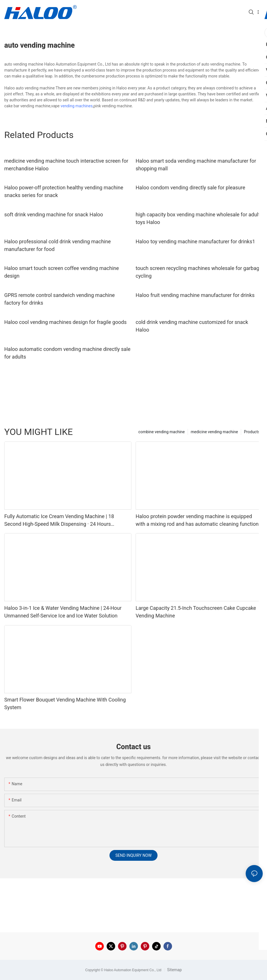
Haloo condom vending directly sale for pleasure (190, 188)
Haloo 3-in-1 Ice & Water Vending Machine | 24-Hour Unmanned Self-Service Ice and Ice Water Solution (63, 612)
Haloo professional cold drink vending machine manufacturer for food (57, 245)
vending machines (77, 106)
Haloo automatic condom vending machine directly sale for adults (67, 353)
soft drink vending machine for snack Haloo (54, 214)
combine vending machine (162, 432)
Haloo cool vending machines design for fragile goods (65, 322)
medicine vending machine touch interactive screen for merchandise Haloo (66, 165)
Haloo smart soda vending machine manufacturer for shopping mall (196, 165)
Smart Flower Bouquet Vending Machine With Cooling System (65, 703)
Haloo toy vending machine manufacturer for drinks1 (195, 241)
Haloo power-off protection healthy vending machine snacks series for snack (64, 191)
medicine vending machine (214, 432)
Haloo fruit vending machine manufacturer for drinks (195, 295)
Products (252, 432)
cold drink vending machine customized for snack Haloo (192, 326)
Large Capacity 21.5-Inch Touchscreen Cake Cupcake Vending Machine (196, 612)
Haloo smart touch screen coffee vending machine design (62, 272)
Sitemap (174, 970)
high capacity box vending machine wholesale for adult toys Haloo (198, 218)
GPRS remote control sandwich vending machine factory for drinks (60, 299)
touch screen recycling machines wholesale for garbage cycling (199, 272)
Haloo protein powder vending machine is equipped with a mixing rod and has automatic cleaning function (197, 520)
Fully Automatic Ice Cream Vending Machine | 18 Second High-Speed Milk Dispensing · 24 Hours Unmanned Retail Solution (59, 521)
